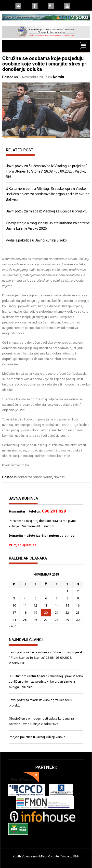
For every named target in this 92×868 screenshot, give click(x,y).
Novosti (59, 477)
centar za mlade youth (35, 477)
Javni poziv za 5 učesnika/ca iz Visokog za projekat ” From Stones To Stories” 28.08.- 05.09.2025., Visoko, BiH (46, 171)
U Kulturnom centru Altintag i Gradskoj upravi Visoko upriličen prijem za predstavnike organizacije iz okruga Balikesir (48, 194)
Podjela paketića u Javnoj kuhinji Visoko (36, 240)
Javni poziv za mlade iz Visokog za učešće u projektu (47, 211)
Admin (58, 77)
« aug (13, 626)
